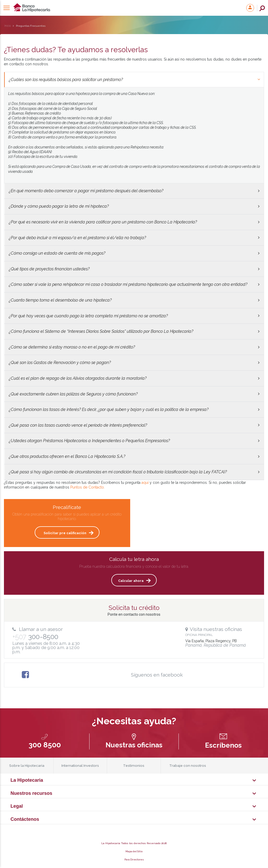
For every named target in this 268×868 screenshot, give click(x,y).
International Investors (80, 766)
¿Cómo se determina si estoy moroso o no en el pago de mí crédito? (134, 347)
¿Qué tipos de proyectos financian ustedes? (134, 269)
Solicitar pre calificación (65, 533)
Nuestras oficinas (134, 745)
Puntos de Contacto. (88, 487)
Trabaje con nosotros (188, 766)
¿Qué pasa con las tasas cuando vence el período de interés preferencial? (134, 425)
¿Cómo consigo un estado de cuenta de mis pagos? (134, 253)
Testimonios (134, 766)
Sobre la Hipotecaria (27, 766)
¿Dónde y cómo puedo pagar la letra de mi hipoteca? (134, 206)
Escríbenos (223, 745)
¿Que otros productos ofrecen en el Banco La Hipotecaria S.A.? (134, 456)
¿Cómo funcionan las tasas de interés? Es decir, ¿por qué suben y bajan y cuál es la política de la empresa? (134, 409)
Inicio (8, 26)
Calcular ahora (131, 581)
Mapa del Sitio (134, 852)
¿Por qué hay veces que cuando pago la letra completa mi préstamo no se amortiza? (134, 316)
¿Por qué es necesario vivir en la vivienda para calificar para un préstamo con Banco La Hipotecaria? (134, 222)
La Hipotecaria (87, 8)
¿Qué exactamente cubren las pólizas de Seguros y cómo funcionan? (134, 394)
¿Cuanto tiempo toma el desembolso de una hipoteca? (134, 300)
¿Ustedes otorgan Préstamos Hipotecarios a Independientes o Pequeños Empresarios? (134, 441)
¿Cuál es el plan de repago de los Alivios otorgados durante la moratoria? (134, 378)
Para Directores (134, 860)
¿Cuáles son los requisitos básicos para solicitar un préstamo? (135, 80)
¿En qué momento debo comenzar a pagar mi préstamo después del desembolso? (134, 191)
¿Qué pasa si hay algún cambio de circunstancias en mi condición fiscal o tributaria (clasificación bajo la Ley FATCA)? (134, 472)
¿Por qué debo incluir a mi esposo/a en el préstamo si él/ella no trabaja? (134, 238)
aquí (145, 483)
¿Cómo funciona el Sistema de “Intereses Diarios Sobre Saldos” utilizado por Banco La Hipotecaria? (134, 331)
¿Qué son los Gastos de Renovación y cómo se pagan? (134, 363)
